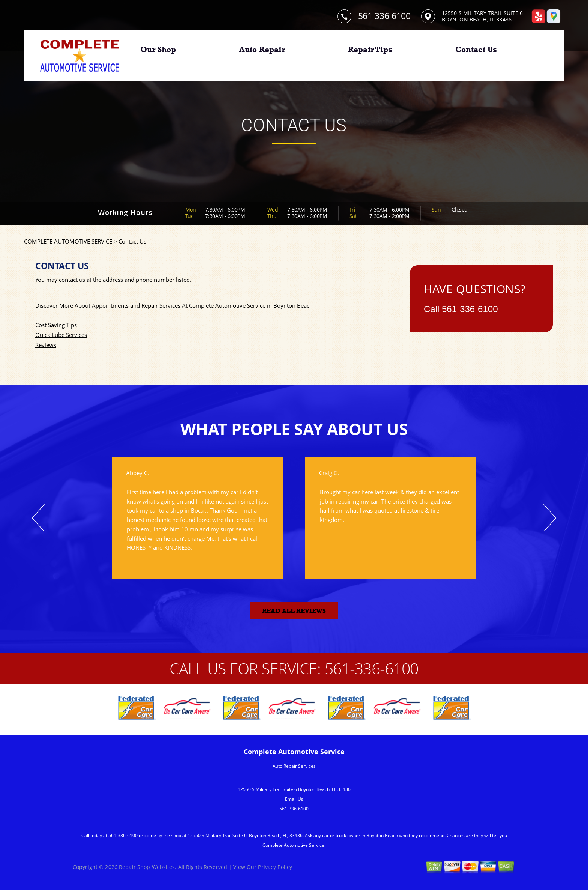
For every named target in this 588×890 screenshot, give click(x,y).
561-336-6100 (384, 16)
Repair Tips (370, 50)
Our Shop (158, 50)
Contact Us (476, 50)
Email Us (294, 799)
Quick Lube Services (61, 335)
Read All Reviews (294, 611)
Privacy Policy (275, 867)
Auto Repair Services (294, 766)
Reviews (46, 345)
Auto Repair (262, 50)
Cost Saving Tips (56, 325)
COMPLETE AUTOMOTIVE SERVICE (68, 241)
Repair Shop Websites (147, 867)
